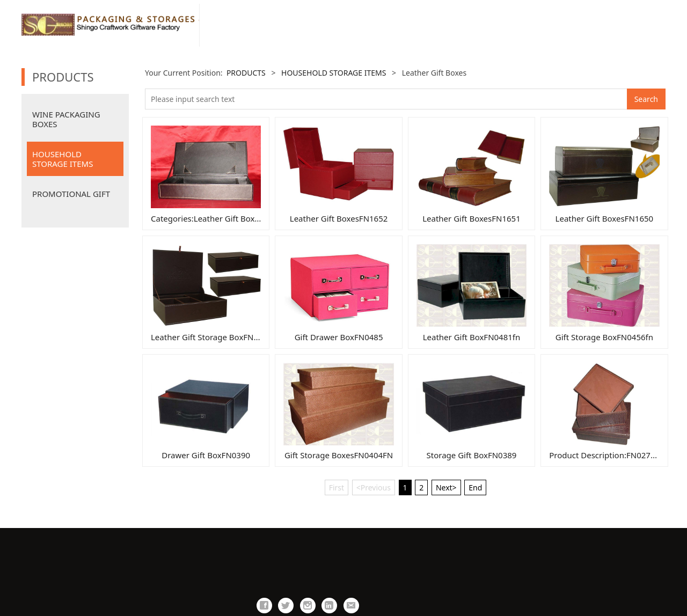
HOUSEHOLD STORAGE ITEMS (63, 159)
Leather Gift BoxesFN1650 (605, 218)
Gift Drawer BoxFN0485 (339, 337)
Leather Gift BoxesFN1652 (339, 218)
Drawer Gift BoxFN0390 (206, 455)
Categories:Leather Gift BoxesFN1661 (221, 218)
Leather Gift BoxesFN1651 (472, 218)
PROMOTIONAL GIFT (71, 194)
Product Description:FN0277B (605, 455)
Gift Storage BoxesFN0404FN (339, 455)
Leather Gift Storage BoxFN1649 (211, 337)
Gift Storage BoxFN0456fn (604, 337)
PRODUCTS (246, 73)
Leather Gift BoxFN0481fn (472, 337)
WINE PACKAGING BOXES (66, 119)
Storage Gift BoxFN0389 (472, 455)
